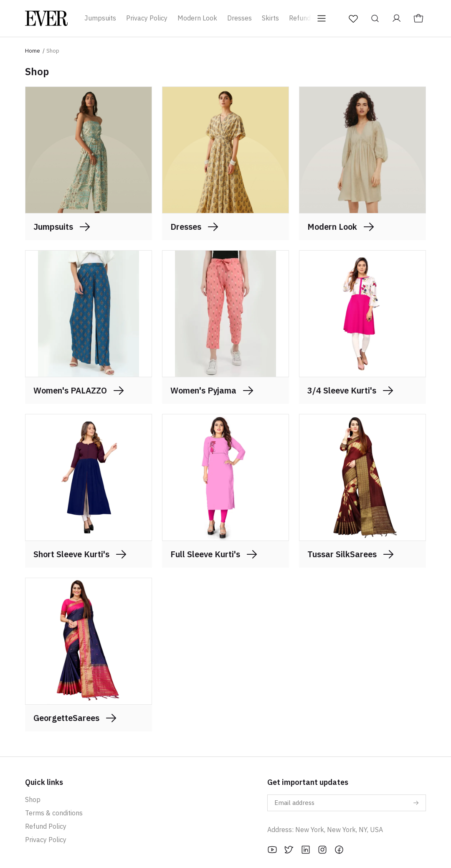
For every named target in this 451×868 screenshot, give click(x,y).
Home (33, 51)
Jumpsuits (100, 18)
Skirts (270, 18)
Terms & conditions (54, 813)
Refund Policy (46, 826)
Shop (33, 799)
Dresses (239, 18)
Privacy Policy (147, 18)
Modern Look (197, 18)
